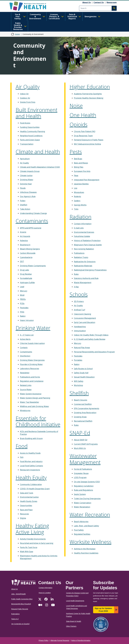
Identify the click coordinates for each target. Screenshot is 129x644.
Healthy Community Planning (33, 131)
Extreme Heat (26, 184)
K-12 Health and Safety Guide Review (90, 339)
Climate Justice (26, 175)
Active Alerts (25, 339)
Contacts (24, 348)
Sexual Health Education (84, 377)
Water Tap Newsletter (30, 402)
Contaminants (32, 221)
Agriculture (25, 159)
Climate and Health (38, 152)
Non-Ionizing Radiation (84, 249)
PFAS (22, 312)
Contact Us (99, 2)
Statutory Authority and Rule (86, 278)
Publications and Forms (30, 377)
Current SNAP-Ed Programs (86, 444)
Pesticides (24, 308)
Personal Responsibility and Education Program (94, 352)
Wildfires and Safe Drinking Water (35, 406)
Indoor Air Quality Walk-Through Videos (91, 335)
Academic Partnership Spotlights (88, 94)
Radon (23, 316)
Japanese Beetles (81, 184)
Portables (78, 360)
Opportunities (26, 505)
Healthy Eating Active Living (32, 529)
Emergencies (92, 16)
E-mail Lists (79, 228)
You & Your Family (20, 16)
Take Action (25, 209)
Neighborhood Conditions (31, 136)
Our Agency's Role (28, 196)
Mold (22, 295)
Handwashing (80, 327)
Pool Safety (79, 530)
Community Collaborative (31, 484)
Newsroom (112, 2)
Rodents (77, 196)
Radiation (80, 217)
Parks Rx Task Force (29, 547)
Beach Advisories (81, 522)
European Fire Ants (82, 171)
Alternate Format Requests (60, 641)
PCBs (22, 303)
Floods (23, 188)
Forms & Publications (83, 469)
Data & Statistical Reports (74, 16)
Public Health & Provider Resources (20, 26)
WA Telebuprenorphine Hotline (87, 144)
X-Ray (76, 287)
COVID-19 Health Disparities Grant (35, 489)
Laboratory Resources (30, 368)
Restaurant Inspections (30, 470)
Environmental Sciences (84, 232)
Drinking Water (27, 180)
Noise (76, 106)
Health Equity (31, 478)
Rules (76, 274)
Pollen (23, 201)
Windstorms (25, 410)
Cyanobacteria (26, 257)
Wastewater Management (85, 459)
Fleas (76, 175)
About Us (87, 2)
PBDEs (23, 299)
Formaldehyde (26, 278)
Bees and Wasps (81, 163)
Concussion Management (85, 318)
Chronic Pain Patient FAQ (85, 131)
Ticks (76, 209)
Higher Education (90, 87)
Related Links (26, 385)
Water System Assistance (31, 394)
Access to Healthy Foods (30, 453)
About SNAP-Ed (81, 440)
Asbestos (24, 240)
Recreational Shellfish (83, 421)
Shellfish (24, 205)
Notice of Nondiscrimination (81, 641)
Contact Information (83, 224)
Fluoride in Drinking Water (31, 364)
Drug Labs (25, 270)
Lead (22, 287)
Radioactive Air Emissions (85, 262)
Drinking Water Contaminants (33, 266)
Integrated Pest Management (87, 180)
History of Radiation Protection (87, 240)
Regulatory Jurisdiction (84, 486)
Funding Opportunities (30, 127)
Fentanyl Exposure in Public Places (89, 140)
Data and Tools (27, 493)
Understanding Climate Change (33, 213)
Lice (76, 188)
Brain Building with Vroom (31, 438)
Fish (22, 457)
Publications (79, 253)
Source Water (26, 390)
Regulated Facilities (82, 534)
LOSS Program (80, 477)
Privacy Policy (43, 641)
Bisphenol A (25, 245)
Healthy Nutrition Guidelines (86, 553)
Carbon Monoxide (28, 253)
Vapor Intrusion (27, 320)
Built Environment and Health (37, 113)
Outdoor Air (25, 98)
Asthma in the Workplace (85, 549)
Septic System (80, 494)
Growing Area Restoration (85, 413)
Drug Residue (26, 274)
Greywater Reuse (81, 473)
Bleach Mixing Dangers (30, 249)
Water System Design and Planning (35, 398)
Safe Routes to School (83, 369)
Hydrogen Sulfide (27, 283)
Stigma (23, 518)
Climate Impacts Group (30, 171)
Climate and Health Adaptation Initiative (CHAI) (40, 167)
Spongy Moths (80, 205)
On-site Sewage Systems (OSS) (87, 482)
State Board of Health (74, 621)
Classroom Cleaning (82, 314)
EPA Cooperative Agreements (87, 408)
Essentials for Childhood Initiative (38, 421)
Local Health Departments (75, 601)
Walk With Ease (27, 552)
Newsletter (25, 373)
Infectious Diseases (28, 192)
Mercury (24, 291)
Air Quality (28, 87)
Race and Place (26, 510)
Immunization (80, 331)
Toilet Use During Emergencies (87, 499)
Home (17, 34)
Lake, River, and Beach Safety (86, 526)
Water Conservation (83, 503)
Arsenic (23, 232)
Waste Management (83, 283)
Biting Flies (79, 167)
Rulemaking (15, 614)
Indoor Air (24, 94)
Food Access (25, 123)
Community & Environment (37, 16)
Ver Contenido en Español (20, 624)
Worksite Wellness (90, 542)
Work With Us (80, 448)
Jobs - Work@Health (19, 594)
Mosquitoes (79, 192)
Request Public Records (20, 609)
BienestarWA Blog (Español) (21, 604)
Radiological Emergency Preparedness (90, 270)
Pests (76, 152)
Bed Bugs (78, 159)
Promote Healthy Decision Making (89, 98)
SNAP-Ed (80, 433)
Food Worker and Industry (31, 461)
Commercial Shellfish (83, 404)
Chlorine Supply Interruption (32, 343)
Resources (24, 514)
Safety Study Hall (81, 373)
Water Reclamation (82, 507)
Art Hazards (25, 236)
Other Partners (71, 626)
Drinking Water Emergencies (32, 360)
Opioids (78, 124)
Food (22, 446)
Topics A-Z (15, 619)
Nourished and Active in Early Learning (37, 543)
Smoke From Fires (28, 102)
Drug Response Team (83, 136)
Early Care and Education (85, 322)
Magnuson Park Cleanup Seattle (88, 245)
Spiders (77, 201)
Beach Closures (81, 400)
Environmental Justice (29, 497)
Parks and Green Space (30, 140)
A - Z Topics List (27, 335)
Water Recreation (90, 515)
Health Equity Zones (29, 501)
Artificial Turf (80, 310)
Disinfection (25, 356)
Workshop (78, 385)
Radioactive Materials (83, 266)
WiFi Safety (79, 381)
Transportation (27, 144)
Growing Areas (80, 417)
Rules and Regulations (83, 490)
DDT (22, 261)
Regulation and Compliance (32, 381)
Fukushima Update (82, 236)
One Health (83, 115)
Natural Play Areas (82, 348)
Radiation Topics (81, 257)
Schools (79, 294)
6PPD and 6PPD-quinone (31, 228)
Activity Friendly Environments (33, 539)
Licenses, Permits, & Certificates (56, 16)
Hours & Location (45, 593)
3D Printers (79, 301)
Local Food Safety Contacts (31, 466)
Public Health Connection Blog (22, 599)
